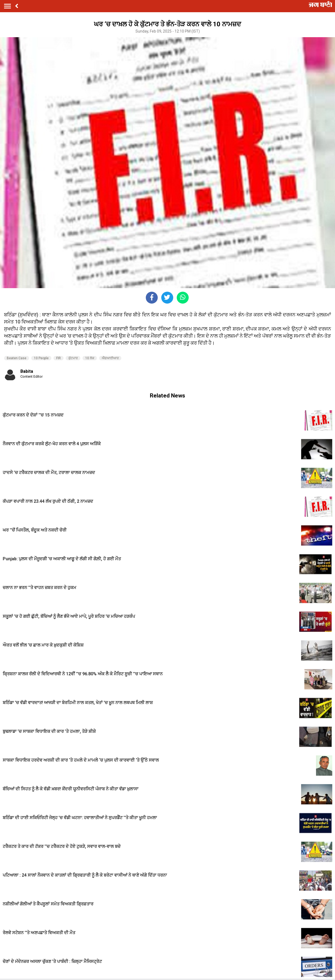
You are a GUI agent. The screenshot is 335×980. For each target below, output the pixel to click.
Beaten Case (17, 358)
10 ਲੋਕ (90, 358)
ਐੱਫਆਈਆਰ (110, 358)
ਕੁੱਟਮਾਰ (73, 358)
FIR (59, 358)
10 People (41, 358)
